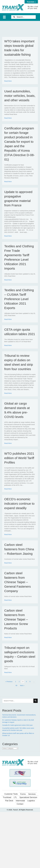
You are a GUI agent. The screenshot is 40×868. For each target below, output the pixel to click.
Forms (23, 794)
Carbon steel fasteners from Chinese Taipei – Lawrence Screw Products (16, 619)
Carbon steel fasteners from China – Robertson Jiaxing (19, 549)
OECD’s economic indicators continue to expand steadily (19, 504)
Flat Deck (9, 801)
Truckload (7, 797)
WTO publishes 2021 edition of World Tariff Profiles (19, 458)
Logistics (31, 801)
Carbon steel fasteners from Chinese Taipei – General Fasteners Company (17, 582)
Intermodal (20, 801)
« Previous (9, 682)
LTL (15, 797)
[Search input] (23, 17)
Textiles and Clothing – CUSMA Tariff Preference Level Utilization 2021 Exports (19, 299)
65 (17, 685)
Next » (22, 685)
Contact (20, 804)
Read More (8, 81)
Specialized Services (28, 797)
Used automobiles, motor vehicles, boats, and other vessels (20, 96)
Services (32, 794)
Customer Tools (11, 794)
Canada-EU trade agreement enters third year (17, 725)
